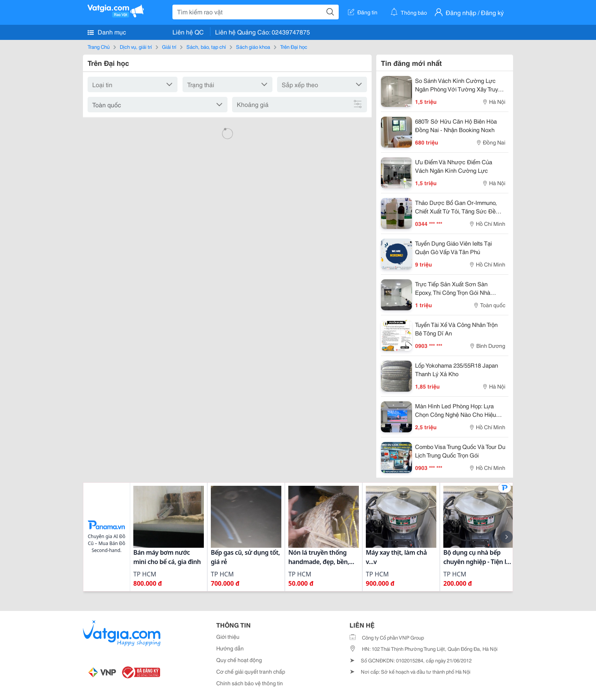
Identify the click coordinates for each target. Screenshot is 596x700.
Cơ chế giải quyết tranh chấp (251, 671)
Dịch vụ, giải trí (136, 46)
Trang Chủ (99, 46)
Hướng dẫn (230, 648)
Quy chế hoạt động (239, 660)
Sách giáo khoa (253, 46)
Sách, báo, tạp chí (206, 46)
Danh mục (107, 32)
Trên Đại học (294, 46)
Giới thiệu (228, 636)
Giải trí (169, 46)
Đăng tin (363, 12)
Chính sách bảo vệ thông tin (250, 683)
